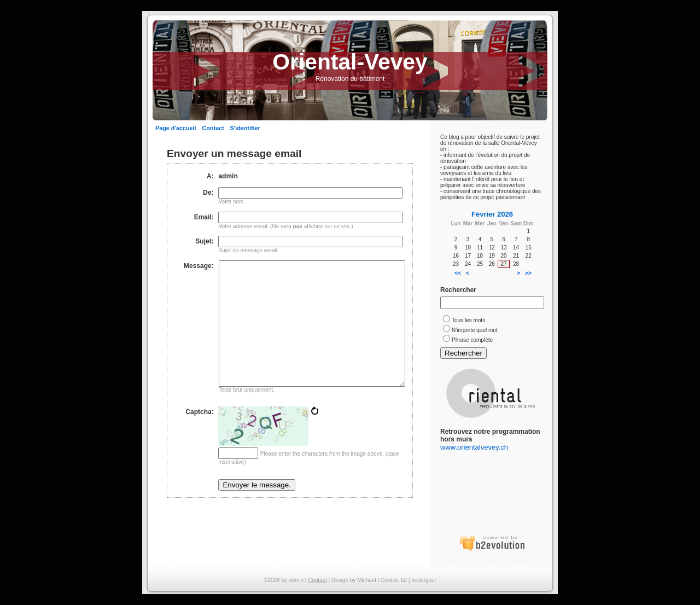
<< (458, 273)
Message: (199, 266)
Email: (204, 217)
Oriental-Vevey (350, 62)
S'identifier (245, 128)
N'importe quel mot (475, 330)
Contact (213, 128)
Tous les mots (468, 320)
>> (528, 273)
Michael (366, 580)
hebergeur (424, 580)
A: (210, 176)
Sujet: (204, 241)
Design (340, 580)
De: (208, 193)
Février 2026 (492, 214)
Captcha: (199, 438)
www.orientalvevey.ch (474, 447)
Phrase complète (472, 340)
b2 (404, 580)
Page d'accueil (176, 128)
